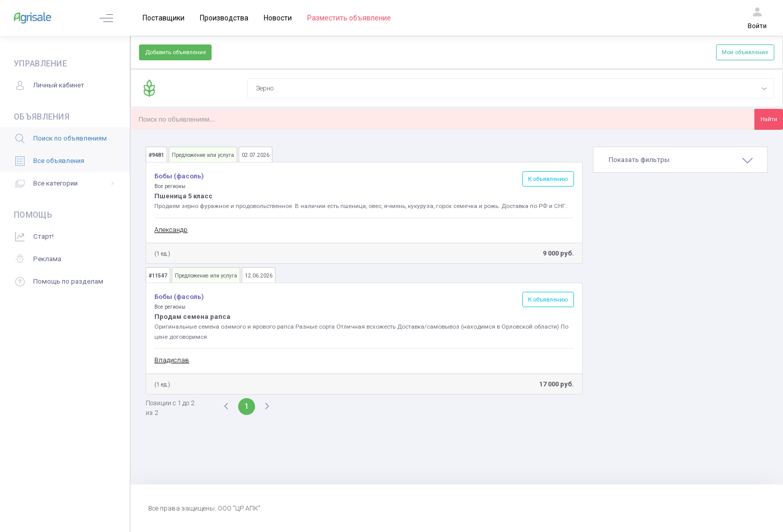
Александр (171, 230)
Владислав (172, 360)
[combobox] (511, 88)
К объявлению (548, 179)
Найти (769, 119)
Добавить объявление (176, 52)
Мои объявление (745, 52)
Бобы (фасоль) (179, 176)
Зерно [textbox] (264, 88)
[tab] (680, 160)
